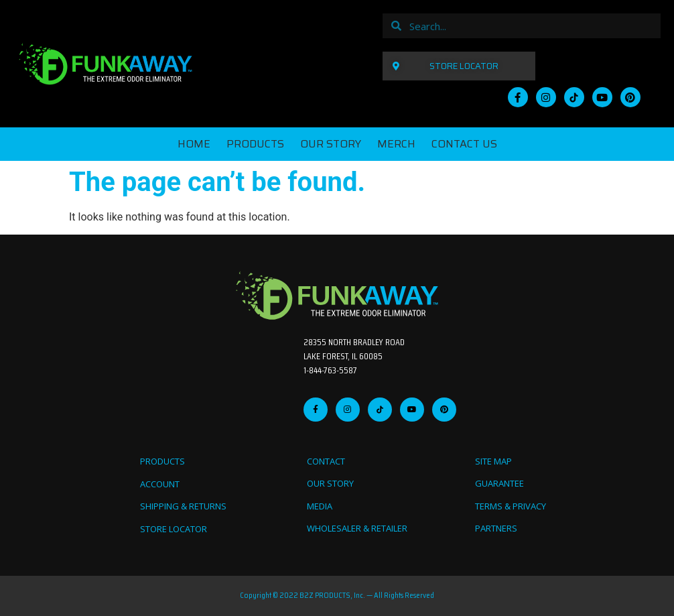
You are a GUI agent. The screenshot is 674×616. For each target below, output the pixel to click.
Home (194, 144)
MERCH (396, 144)
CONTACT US (464, 144)
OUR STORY (331, 144)
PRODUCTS (255, 144)
